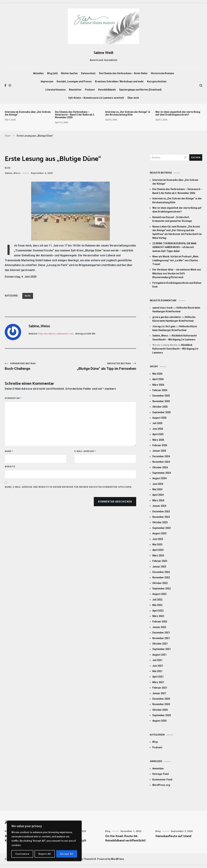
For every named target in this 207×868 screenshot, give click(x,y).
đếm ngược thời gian (164, 326)
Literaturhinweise (55, 90)
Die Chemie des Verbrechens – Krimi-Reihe (123, 73)
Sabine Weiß (103, 53)
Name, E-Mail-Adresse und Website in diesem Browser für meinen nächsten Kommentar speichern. (69, 487)
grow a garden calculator (167, 317)
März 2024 (158, 500)
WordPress (117, 859)
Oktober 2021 (160, 644)
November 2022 (161, 577)
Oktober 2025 (160, 407)
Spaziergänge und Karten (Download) (140, 90)
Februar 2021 (160, 688)
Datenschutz (88, 73)
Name (9, 451)
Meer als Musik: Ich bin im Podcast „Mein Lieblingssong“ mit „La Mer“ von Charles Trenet (175, 260)
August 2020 (159, 721)
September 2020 (162, 715)
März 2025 (158, 440)
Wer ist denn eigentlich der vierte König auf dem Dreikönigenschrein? (178, 113)
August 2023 (159, 533)
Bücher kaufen (69, 73)
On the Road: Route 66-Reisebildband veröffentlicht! (125, 838)
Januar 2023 (159, 567)
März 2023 (158, 556)
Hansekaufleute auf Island (173, 836)
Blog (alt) (52, 73)
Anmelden (158, 768)
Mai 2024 (157, 489)
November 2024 (161, 462)
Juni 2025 (158, 429)
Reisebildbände (107, 90)
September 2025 (162, 412)
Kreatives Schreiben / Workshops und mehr (119, 81)
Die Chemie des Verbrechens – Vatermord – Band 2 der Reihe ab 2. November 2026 (75, 115)
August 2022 (159, 594)
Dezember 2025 (161, 396)
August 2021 (159, 655)
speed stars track (162, 308)
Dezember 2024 (161, 456)
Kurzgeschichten (157, 81)
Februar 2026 (160, 390)
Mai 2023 (157, 544)
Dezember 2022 (161, 572)
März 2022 (158, 616)
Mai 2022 (157, 605)
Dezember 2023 (161, 511)
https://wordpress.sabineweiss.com (56, 334)
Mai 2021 (157, 671)
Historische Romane (162, 73)
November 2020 (161, 704)
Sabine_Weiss (13, 173)
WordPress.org (161, 785)
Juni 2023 (158, 539)
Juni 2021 (158, 666)
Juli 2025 (157, 423)
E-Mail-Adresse (85, 451)
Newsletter (75, 90)
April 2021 (158, 677)
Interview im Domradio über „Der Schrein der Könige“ (28, 113)
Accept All (67, 854)
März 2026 (158, 385)
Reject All (45, 854)
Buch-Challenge (38, 366)
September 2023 (162, 528)
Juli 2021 (157, 660)
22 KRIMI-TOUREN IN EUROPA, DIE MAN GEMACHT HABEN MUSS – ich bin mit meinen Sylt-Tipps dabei (174, 247)
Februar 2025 (160, 445)
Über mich (133, 98)
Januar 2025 (159, 451)
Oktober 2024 (160, 467)
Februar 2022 (160, 622)
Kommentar (13, 398)
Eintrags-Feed (161, 774)
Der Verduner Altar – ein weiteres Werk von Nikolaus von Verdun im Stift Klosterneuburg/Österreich (177, 273)
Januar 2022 (159, 627)
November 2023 (161, 517)
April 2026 (158, 379)
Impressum (47, 81)
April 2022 (158, 611)
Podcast (90, 90)
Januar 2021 (159, 693)
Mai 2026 (157, 374)
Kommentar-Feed (162, 780)
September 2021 (162, 649)
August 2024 (159, 478)
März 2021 (158, 682)
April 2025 (158, 434)
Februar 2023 (160, 561)
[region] (44, 841)
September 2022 (162, 589)
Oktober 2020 (160, 710)
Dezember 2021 (161, 633)
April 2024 (158, 495)
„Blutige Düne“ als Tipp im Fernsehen (103, 366)
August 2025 (159, 418)
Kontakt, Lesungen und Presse (74, 81)
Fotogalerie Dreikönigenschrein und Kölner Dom (177, 285)
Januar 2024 (159, 506)
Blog (8, 168)
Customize (22, 854)
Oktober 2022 (160, 583)
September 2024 (162, 473)
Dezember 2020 (161, 699)
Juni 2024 (158, 484)
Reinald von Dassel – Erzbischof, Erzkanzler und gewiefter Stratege (172, 219)
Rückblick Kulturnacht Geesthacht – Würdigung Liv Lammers (175, 349)
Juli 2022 (157, 600)
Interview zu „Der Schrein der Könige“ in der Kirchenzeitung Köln (128, 113)
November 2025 (161, 401)
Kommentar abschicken (115, 502)
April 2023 (158, 550)
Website (10, 467)
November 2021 (161, 638)
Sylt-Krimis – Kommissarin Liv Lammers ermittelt (96, 98)
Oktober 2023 (160, 522)
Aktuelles (38, 73)
